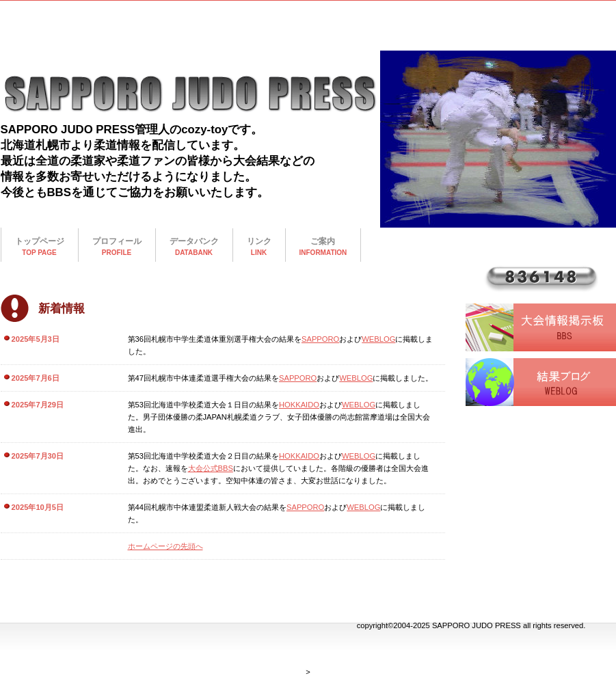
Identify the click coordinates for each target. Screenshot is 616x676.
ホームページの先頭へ (165, 546)
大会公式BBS (211, 468)
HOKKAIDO (299, 405)
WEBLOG (378, 339)
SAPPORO (320, 339)
